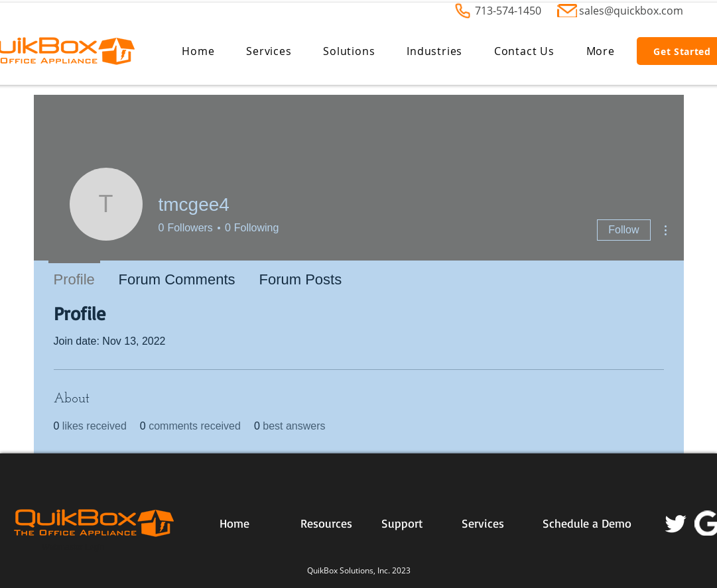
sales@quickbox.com (631, 11)
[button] (269, 51)
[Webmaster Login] (74, 548)
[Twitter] (676, 523)
